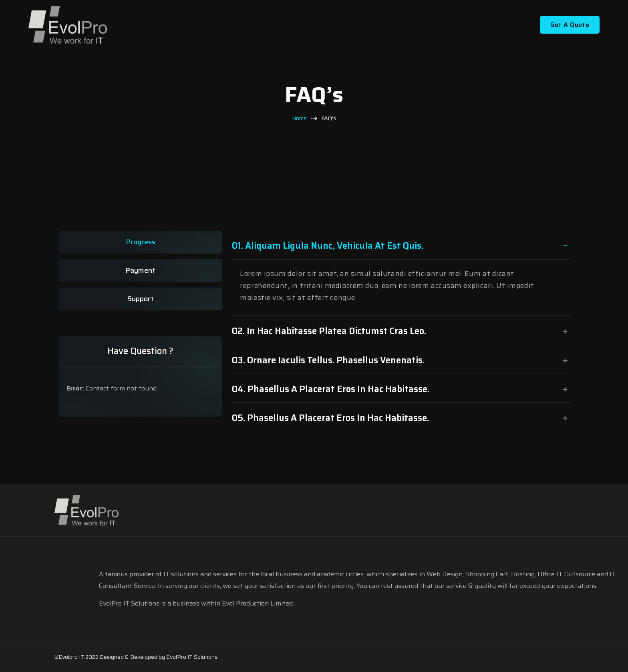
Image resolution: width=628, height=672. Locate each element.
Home (299, 118)
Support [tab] (141, 299)
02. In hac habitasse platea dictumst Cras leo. (329, 331)
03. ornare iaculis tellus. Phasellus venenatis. (328, 360)
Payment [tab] (140, 270)
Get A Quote (570, 25)
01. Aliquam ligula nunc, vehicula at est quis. (328, 246)
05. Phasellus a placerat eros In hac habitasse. (330, 418)
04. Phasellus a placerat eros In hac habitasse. (331, 389)
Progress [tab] (141, 242)
